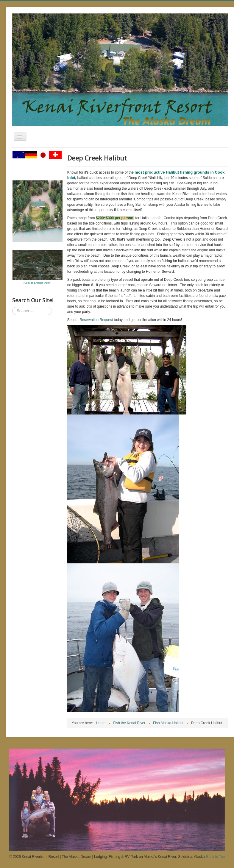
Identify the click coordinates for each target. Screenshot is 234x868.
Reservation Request (96, 320)
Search (12, 307)
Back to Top (216, 857)
